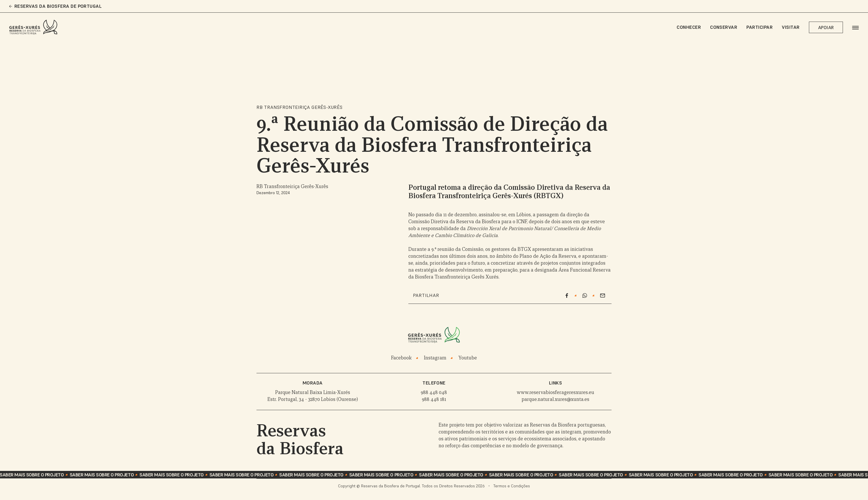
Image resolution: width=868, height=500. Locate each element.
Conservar (724, 27)
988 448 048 (434, 392)
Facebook (401, 358)
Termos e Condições (512, 486)
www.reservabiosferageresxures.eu (555, 392)
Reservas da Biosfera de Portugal (55, 6)
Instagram (435, 358)
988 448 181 (434, 399)
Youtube (468, 358)
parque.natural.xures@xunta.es (555, 399)
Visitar (791, 27)
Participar (760, 27)
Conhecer (689, 27)
